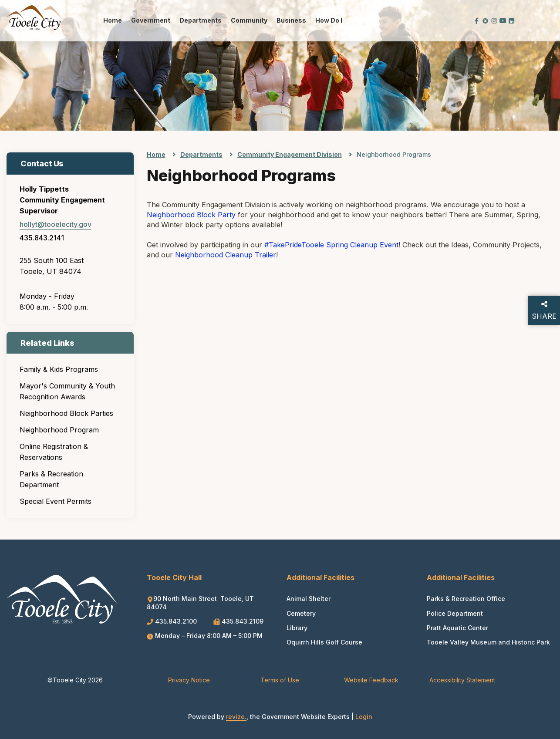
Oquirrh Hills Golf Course (324, 642)
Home (113, 20)
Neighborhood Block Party (191, 215)
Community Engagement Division (290, 154)
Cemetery (301, 613)
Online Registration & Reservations (54, 452)
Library (297, 628)
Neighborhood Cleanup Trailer (226, 255)
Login (364, 717)
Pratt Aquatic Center (457, 628)
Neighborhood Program (59, 430)
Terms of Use (280, 680)
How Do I (329, 20)
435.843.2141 (42, 238)
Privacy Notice (189, 680)
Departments (201, 20)
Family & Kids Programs (59, 369)
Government (151, 20)
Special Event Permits (56, 501)
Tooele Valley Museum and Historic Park (488, 642)
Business (291, 20)
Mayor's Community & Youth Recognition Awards (67, 391)
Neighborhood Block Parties (66, 413)
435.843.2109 (238, 621)
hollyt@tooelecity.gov (56, 224)
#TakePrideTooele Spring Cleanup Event (331, 245)
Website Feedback (371, 680)
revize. (236, 717)
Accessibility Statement (462, 680)
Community (249, 20)
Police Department (455, 613)
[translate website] (447, 20)
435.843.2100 (173, 621)
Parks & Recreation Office (466, 599)
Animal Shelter (309, 599)
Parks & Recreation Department (51, 479)
